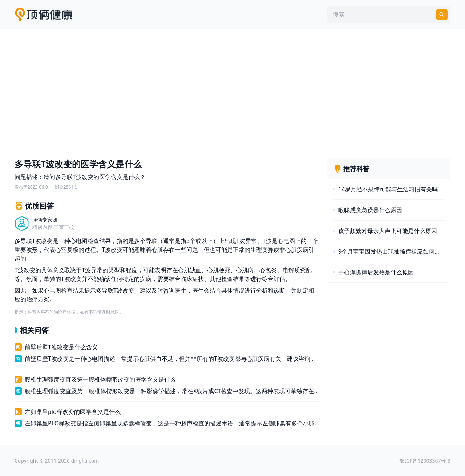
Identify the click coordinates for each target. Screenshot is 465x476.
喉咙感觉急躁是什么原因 (370, 210)
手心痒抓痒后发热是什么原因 (376, 272)
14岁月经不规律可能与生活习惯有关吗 (388, 189)
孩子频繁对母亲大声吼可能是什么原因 (388, 231)
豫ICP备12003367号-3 (425, 461)
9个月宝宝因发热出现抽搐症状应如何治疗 (391, 251)
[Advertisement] (232, 92)
